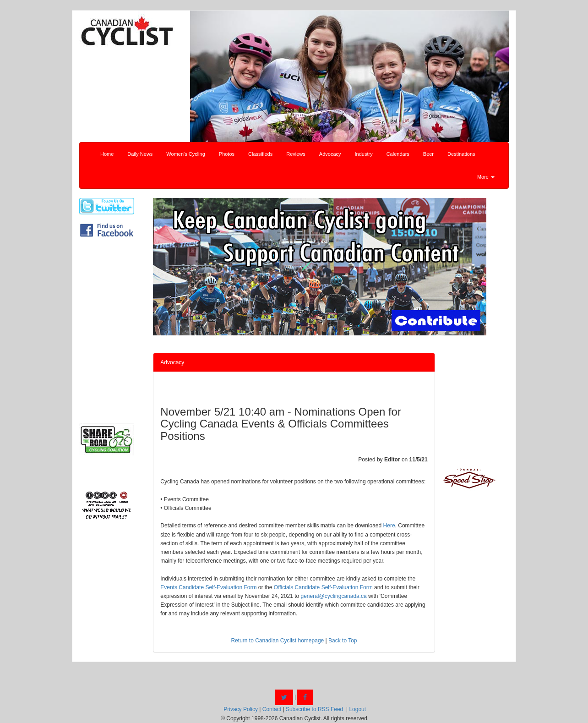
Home (107, 154)
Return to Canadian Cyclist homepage (277, 641)
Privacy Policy (241, 709)
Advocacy (330, 154)
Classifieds (260, 154)
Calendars (398, 154)
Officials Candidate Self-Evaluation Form (323, 587)
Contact (272, 709)
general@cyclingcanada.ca (334, 596)
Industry (364, 154)
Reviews (296, 154)
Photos (227, 154)
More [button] (486, 177)
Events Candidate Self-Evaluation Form (208, 587)
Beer (428, 154)
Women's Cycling (185, 154)
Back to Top (343, 641)
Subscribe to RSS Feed (314, 709)
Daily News (140, 154)
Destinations (461, 154)
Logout (357, 709)
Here (389, 526)
